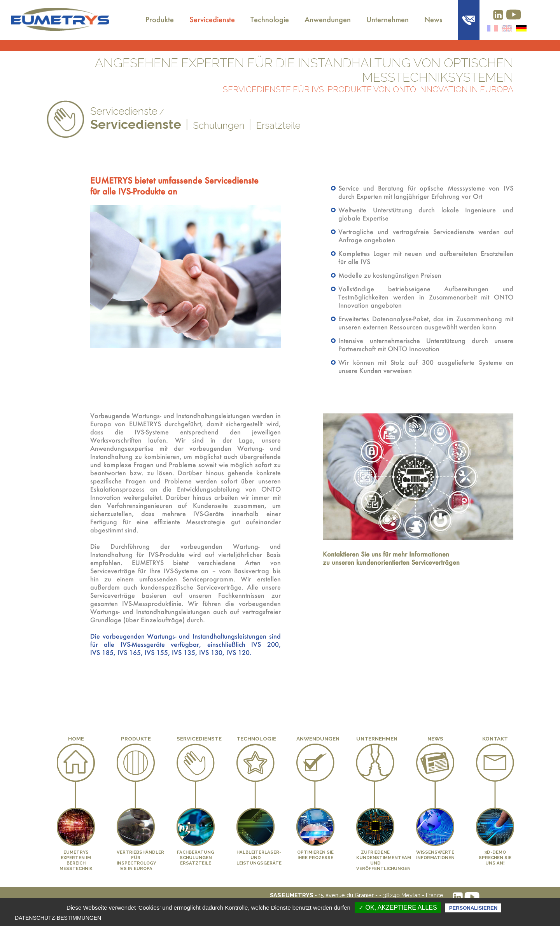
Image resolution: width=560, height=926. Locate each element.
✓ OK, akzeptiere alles (398, 908)
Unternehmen (388, 20)
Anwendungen (328, 20)
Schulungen (219, 125)
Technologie (270, 20)
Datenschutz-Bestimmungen (58, 918)
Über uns (125, 14)
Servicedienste (212, 20)
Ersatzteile (278, 125)
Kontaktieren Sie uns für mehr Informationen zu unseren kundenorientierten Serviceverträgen (391, 558)
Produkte (160, 20)
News (433, 20)
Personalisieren (473, 908)
